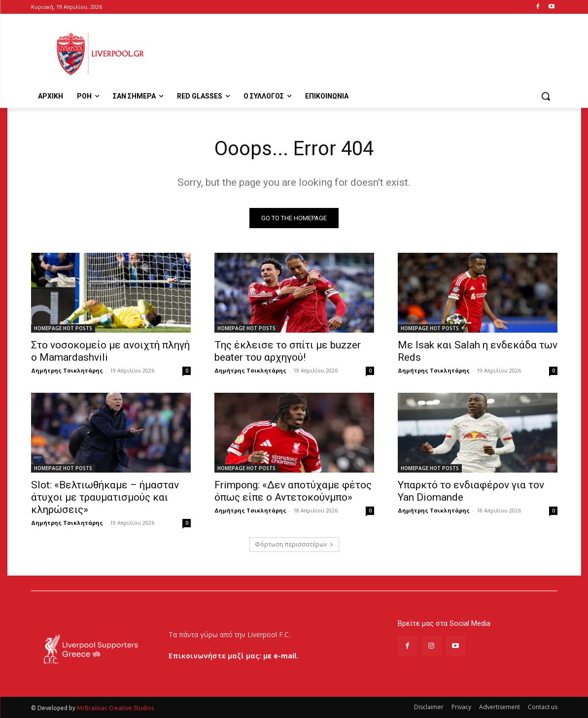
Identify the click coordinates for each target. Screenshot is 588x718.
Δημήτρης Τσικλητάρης (67, 370)
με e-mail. (281, 656)
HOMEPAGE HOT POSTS (63, 328)
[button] (546, 96)
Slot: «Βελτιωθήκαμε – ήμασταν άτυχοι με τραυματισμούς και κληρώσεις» (105, 497)
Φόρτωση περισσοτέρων (294, 544)
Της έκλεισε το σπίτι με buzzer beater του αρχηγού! (288, 351)
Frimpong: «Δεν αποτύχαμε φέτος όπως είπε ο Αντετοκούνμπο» (293, 491)
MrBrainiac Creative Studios (115, 708)
